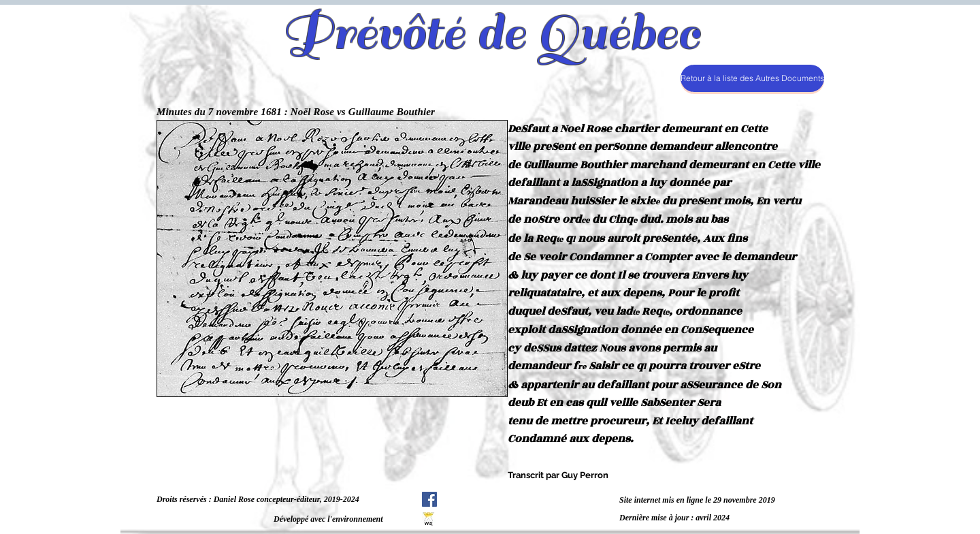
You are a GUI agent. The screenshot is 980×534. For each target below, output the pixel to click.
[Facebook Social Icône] (429, 499)
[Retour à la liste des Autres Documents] (752, 78)
